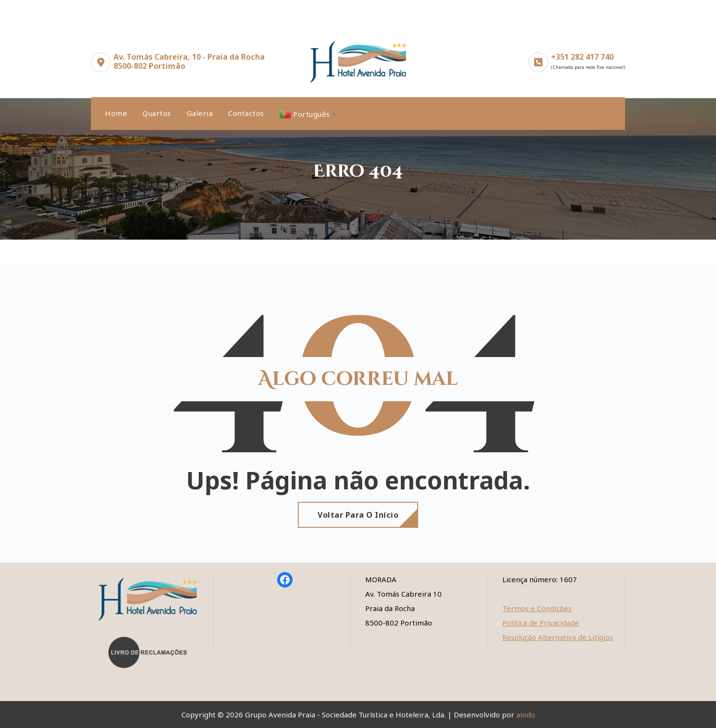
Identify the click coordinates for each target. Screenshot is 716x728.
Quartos (157, 113)
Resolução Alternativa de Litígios (558, 637)
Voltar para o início (358, 515)
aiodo (526, 715)
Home (116, 113)
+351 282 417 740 (582, 57)
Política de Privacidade (541, 623)
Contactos (246, 113)
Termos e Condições (537, 608)
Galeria (200, 113)
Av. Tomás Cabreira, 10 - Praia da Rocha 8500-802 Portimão (189, 61)
